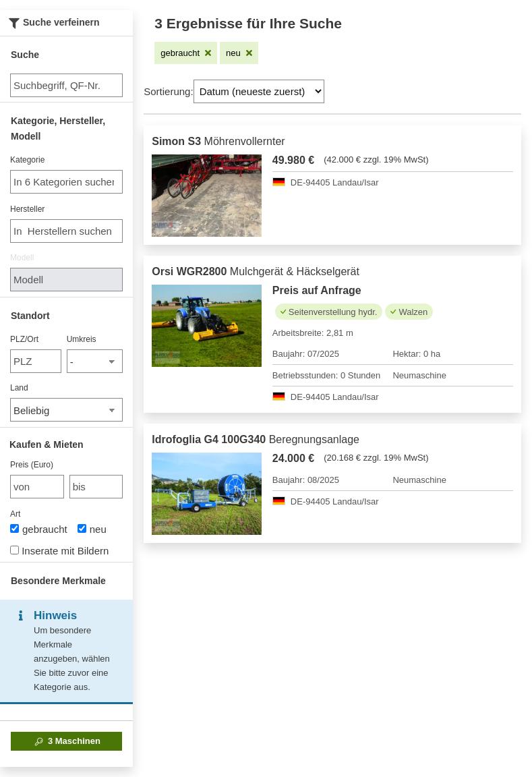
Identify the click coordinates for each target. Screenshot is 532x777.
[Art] (14, 528)
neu (92, 529)
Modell (22, 258)
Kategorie (27, 160)
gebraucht (39, 529)
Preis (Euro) (32, 465)
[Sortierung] (259, 91)
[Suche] (66, 85)
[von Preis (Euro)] (37, 487)
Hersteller (27, 209)
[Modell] (66, 280)
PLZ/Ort (24, 339)
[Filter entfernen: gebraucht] (186, 53)
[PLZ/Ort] (36, 361)
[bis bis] (96, 487)
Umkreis (82, 339)
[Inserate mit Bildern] (14, 550)
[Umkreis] (95, 361)
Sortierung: (168, 91)
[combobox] (66, 182)
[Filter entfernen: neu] (239, 53)
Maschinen (66, 741)
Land (19, 388)
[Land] (66, 410)
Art (15, 514)
